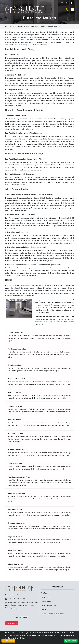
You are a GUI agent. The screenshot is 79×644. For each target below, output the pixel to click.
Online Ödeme (12, 623)
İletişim (44, 610)
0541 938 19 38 (13, 595)
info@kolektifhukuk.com (16, 599)
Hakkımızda (45, 597)
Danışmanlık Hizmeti (48, 606)
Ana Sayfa (45, 593)
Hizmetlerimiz (46, 601)
